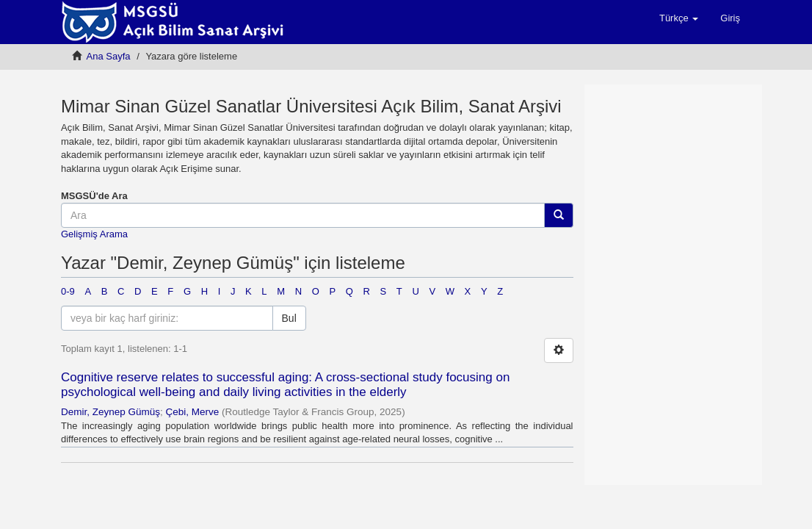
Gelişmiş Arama (94, 234)
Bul (289, 318)
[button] (679, 18)
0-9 (68, 291)
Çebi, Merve (193, 412)
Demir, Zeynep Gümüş (110, 412)
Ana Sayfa (109, 56)
